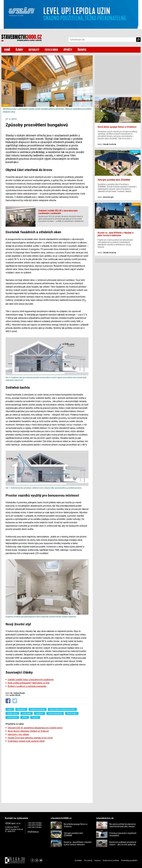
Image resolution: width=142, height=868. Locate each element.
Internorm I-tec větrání (18, 734)
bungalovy (21, 709)
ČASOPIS (82, 50)
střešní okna (12, 713)
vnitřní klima (12, 717)
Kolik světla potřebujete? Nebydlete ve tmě (28, 683)
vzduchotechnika (55, 713)
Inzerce (97, 860)
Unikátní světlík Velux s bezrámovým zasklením (31, 680)
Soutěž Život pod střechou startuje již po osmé (30, 738)
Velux (10, 709)
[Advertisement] (47, 772)
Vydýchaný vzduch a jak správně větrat (26, 741)
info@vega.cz (33, 832)
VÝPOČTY (68, 50)
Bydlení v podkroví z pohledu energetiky (27, 686)
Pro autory (88, 860)
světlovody (27, 713)
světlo (25, 717)
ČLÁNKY (19, 50)
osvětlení (40, 713)
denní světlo (72, 713)
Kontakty (78, 860)
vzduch (35, 717)
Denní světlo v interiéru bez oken (62, 709)
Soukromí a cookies (111, 860)
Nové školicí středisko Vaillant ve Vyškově (28, 731)
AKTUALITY (34, 50)
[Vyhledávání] (102, 40)
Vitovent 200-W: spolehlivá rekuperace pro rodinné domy (35, 728)
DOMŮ (7, 50)
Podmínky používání (129, 860)
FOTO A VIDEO (51, 50)
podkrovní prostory (38, 709)
